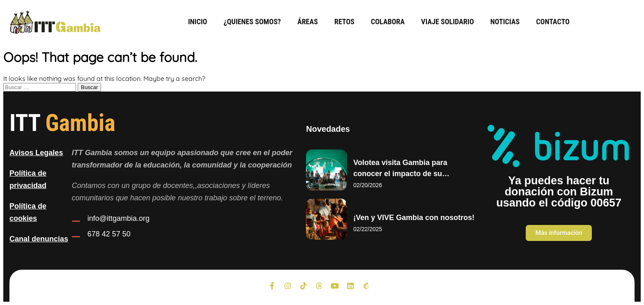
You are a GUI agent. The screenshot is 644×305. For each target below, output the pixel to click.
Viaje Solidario (447, 22)
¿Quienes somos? (252, 22)
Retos (344, 22)
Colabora (388, 22)
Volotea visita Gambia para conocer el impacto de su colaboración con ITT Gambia (405, 174)
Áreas (308, 22)
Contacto (553, 22)
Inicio (198, 22)
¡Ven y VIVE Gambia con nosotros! (414, 218)
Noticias (505, 22)
